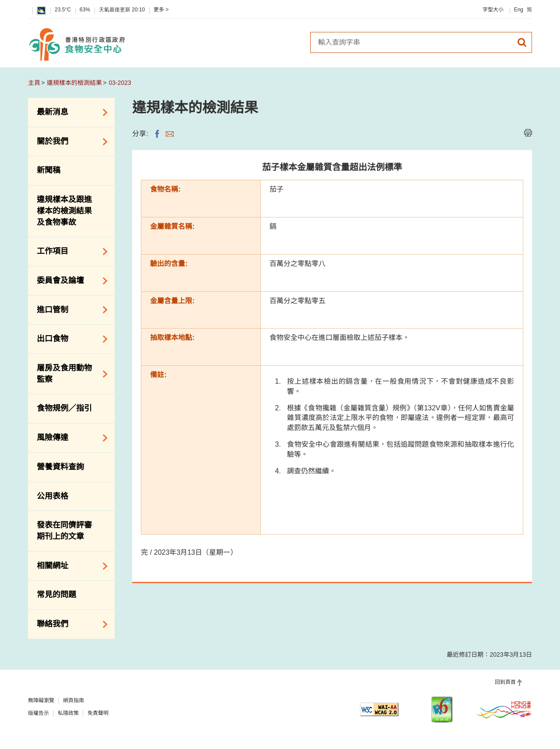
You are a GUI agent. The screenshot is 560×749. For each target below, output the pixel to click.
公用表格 (52, 496)
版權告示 (38, 713)
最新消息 (69, 112)
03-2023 (120, 83)
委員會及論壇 (69, 281)
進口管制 (69, 310)
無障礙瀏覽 (41, 700)
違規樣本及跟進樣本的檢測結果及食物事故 (64, 211)
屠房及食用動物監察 (69, 374)
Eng (519, 10)
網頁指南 (73, 700)
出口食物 (69, 339)
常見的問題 (56, 595)
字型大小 (493, 10)
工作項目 (69, 252)
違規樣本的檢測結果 (74, 83)
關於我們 (69, 142)
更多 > (161, 10)
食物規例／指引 (64, 408)
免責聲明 (98, 713)
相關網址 (69, 566)
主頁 (34, 83)
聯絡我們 (69, 624)
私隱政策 (68, 713)
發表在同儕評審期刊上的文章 (64, 531)
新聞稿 (49, 170)
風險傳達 (69, 438)
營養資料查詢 (60, 467)
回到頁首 (505, 682)
